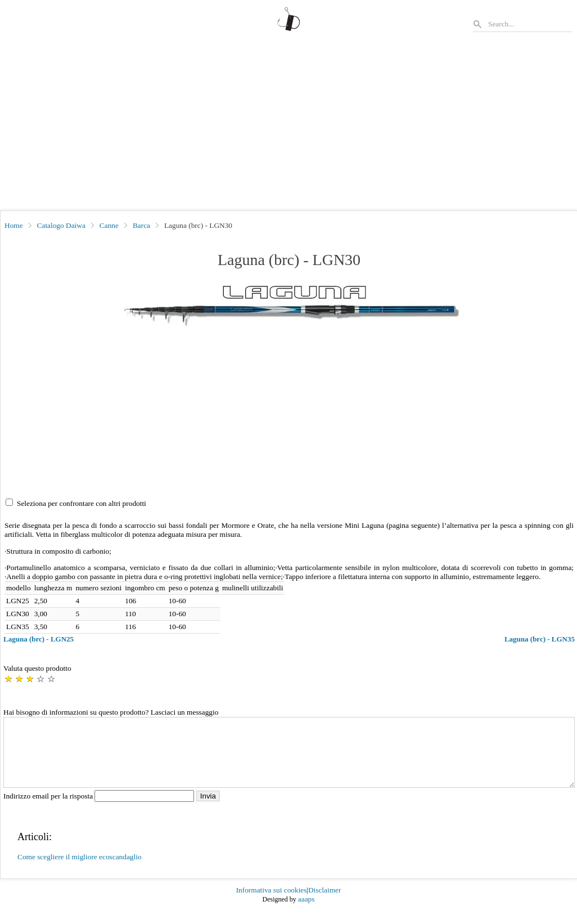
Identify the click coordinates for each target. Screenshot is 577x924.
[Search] (529, 24)
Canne (109, 225)
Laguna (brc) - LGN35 (540, 639)
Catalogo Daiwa (61, 225)
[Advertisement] (288, 126)
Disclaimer (324, 903)
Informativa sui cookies (272, 903)
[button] (289, 305)
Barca (141, 225)
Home (14, 225)
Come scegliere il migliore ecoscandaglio (80, 870)
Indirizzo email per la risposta (100, 809)
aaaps (306, 912)
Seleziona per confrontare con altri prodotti (82, 503)
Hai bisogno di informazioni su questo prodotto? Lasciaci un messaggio (111, 712)
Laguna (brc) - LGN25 (39, 639)
